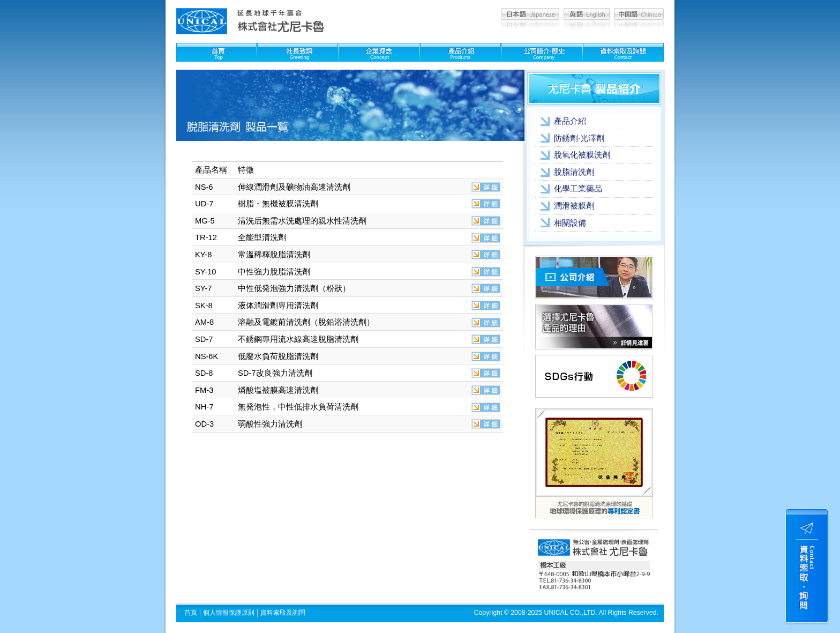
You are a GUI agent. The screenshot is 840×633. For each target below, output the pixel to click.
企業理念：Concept (379, 52)
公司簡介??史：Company (542, 52)
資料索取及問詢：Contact (623, 52)
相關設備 (570, 223)
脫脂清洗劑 (574, 172)
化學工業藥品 (578, 189)
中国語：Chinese (639, 14)
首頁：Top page (216, 52)
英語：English (587, 14)
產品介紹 (570, 121)
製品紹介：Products (460, 52)
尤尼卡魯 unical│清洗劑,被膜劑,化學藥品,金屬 (202, 21)
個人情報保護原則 (229, 613)
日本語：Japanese (530, 14)
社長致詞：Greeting (298, 52)
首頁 (191, 613)
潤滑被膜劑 (574, 206)
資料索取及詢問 (283, 613)
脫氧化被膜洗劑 (582, 155)
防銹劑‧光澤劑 (579, 138)
